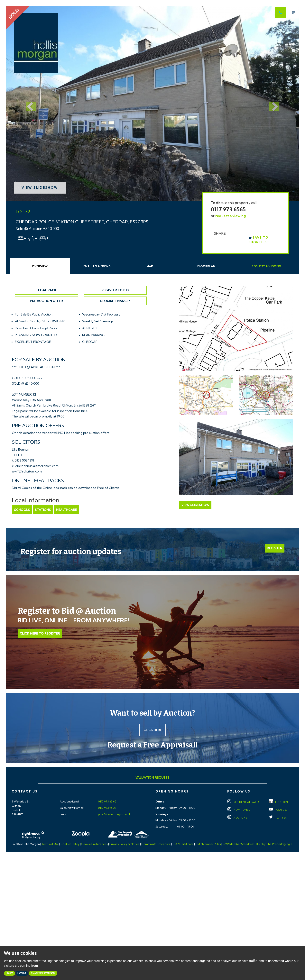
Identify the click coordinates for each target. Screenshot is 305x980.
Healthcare (66, 510)
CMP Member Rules (208, 844)
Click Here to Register (40, 633)
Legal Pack (46, 290)
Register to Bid (115, 290)
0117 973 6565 (228, 209)
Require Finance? (115, 301)
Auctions (237, 818)
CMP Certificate (183, 844)
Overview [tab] (40, 266)
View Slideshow (40, 188)
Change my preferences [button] (43, 973)
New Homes (239, 810)
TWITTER (278, 818)
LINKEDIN (278, 802)
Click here (153, 730)
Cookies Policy (70, 844)
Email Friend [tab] (97, 266)
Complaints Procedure (156, 844)
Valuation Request (152, 777)
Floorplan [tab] (206, 266)
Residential (244, 802)
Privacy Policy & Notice (125, 844)
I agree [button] (9, 973)
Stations (43, 510)
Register (275, 548)
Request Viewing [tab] (266, 266)
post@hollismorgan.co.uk (114, 814)
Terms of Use (50, 844)
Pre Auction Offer (46, 301)
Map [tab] (150, 266)
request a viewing (231, 216)
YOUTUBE (278, 810)
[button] (28, 104)
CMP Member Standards (238, 844)
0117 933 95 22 (107, 808)
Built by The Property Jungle (274, 844)
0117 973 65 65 (107, 802)
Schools (22, 510)
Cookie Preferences (94, 844)
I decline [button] (22, 973)
